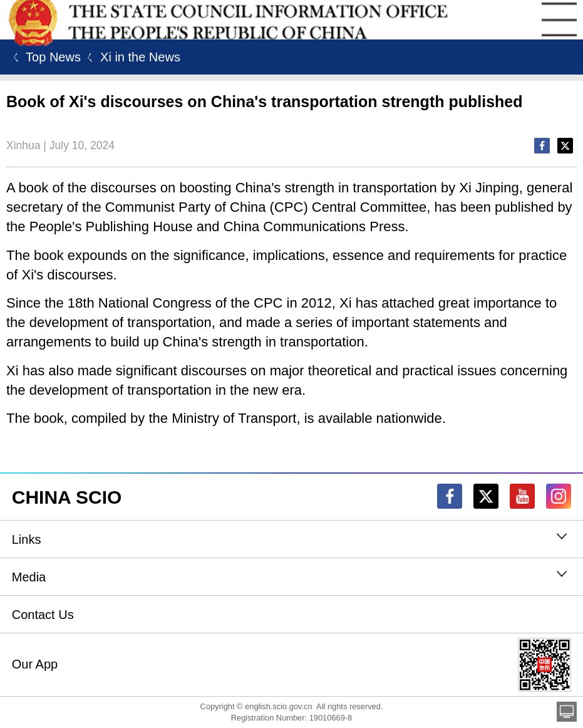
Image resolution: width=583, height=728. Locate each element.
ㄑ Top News (44, 57)
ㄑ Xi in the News (131, 57)
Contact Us (43, 615)
